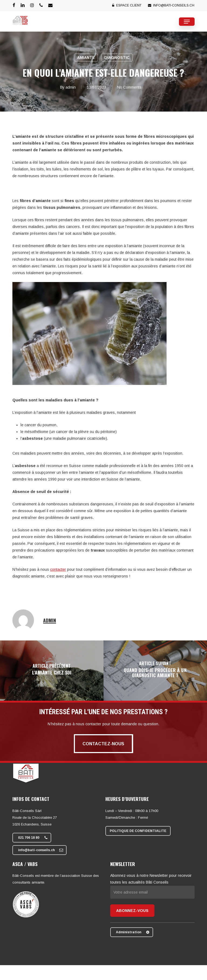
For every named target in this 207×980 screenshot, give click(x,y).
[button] (187, 22)
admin (71, 87)
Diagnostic (117, 58)
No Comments (129, 87)
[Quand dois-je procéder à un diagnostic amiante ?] (155, 671)
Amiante (86, 58)
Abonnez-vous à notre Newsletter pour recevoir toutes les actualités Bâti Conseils (152, 884)
